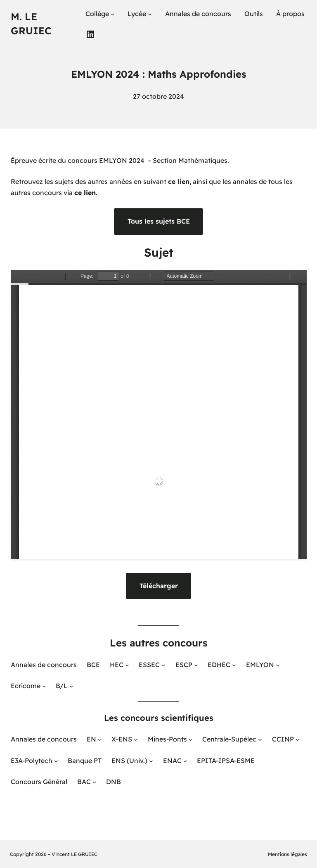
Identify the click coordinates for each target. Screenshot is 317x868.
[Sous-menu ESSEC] (163, 665)
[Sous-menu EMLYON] (278, 665)
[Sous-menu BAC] (95, 782)
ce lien (179, 181)
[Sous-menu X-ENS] (136, 739)
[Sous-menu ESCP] (196, 665)
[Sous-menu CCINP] (298, 739)
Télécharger (159, 586)
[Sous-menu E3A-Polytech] (56, 761)
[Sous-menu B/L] (71, 686)
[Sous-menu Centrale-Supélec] (260, 739)
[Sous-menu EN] (100, 739)
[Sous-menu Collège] (113, 14)
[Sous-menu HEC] (127, 665)
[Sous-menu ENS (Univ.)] (151, 761)
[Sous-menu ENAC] (185, 761)
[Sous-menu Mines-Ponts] (191, 739)
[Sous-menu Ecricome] (44, 686)
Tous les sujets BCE (159, 221)
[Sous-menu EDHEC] (234, 665)
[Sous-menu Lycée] (150, 14)
